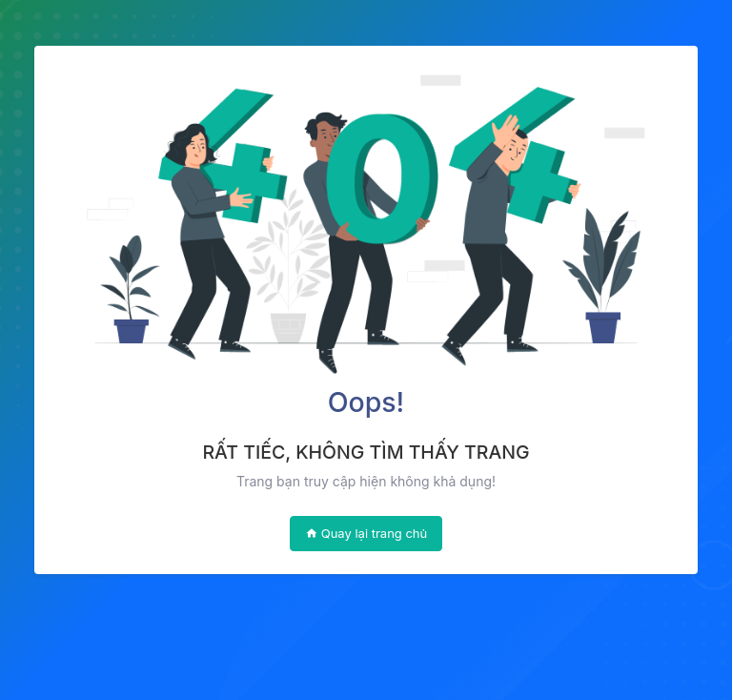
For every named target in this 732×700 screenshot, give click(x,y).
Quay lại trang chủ (366, 533)
